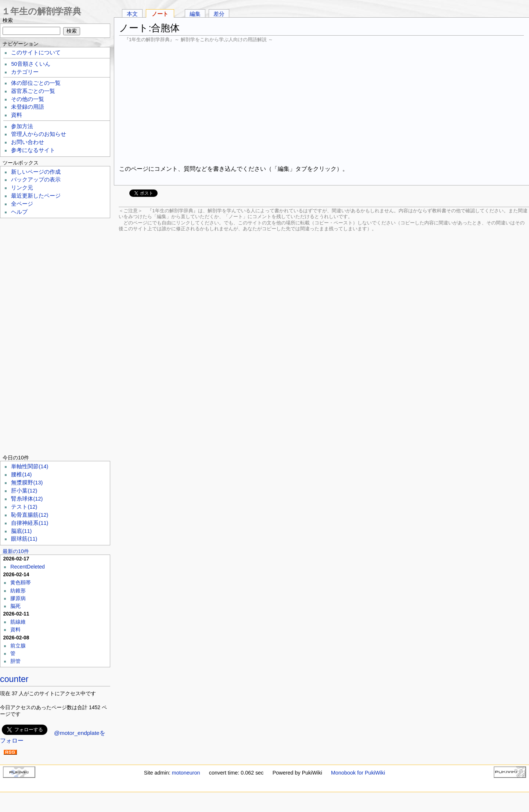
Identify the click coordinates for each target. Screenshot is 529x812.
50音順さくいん (30, 64)
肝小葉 (24, 491)
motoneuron (186, 773)
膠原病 (18, 598)
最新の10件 (16, 551)
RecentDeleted (28, 567)
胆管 (15, 661)
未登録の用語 (28, 107)
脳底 (21, 531)
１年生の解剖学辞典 (41, 11)
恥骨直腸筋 (30, 515)
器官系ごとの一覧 (33, 91)
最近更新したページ (36, 196)
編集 (195, 14)
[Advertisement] (321, 103)
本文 (132, 14)
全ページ (22, 204)
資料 (17, 115)
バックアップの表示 (36, 180)
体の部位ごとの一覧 (36, 83)
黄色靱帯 (21, 582)
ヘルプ (19, 212)
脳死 (15, 606)
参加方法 (22, 126)
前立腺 (18, 646)
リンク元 (22, 188)
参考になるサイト (33, 150)
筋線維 (18, 622)
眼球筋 (24, 539)
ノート (160, 14)
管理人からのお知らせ (39, 134)
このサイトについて (36, 53)
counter (14, 679)
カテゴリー (25, 72)
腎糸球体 (27, 499)
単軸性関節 (30, 466)
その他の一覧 (28, 99)
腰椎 (21, 474)
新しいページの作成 (36, 172)
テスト (24, 507)
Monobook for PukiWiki (358, 773)
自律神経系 (30, 523)
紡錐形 (18, 591)
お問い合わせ (28, 142)
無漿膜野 (27, 483)
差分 (219, 14)
